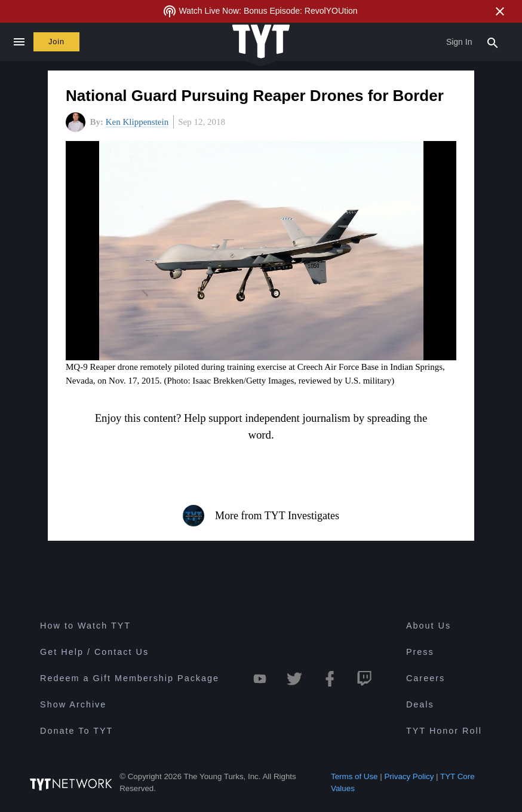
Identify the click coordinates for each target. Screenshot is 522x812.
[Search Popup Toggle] (493, 42)
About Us (429, 626)
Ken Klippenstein (137, 122)
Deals (420, 704)
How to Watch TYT (85, 626)
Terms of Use (354, 776)
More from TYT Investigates (261, 516)
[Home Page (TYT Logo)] (261, 42)
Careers (426, 678)
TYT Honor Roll (444, 731)
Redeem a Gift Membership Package (130, 678)
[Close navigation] (19, 42)
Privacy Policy (409, 776)
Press (420, 652)
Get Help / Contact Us (94, 652)
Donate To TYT (76, 731)
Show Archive (73, 704)
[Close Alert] (500, 11)
